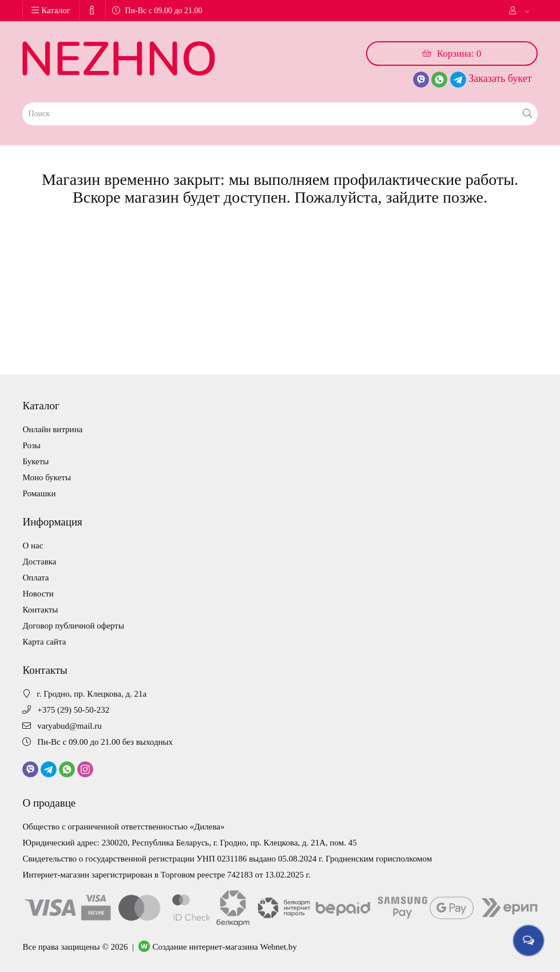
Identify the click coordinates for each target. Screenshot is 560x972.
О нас (33, 546)
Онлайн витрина (52, 429)
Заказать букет (500, 78)
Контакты (40, 610)
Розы (31, 445)
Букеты (35, 461)
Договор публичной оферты (73, 626)
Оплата (35, 578)
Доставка (39, 562)
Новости (38, 594)
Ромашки (39, 493)
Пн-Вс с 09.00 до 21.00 (157, 11)
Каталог (51, 10)
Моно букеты (47, 477)
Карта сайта (44, 642)
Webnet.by (279, 947)
